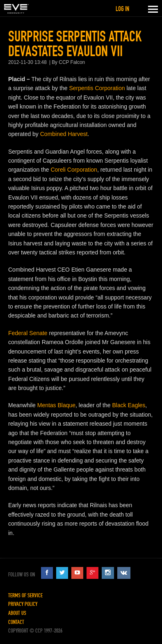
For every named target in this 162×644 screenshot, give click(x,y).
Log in (122, 9)
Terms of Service (25, 595)
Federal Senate (28, 333)
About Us (17, 613)
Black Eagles (129, 405)
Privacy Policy (23, 604)
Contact (16, 622)
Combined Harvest (64, 134)
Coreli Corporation (74, 170)
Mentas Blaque (56, 405)
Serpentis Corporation (97, 88)
